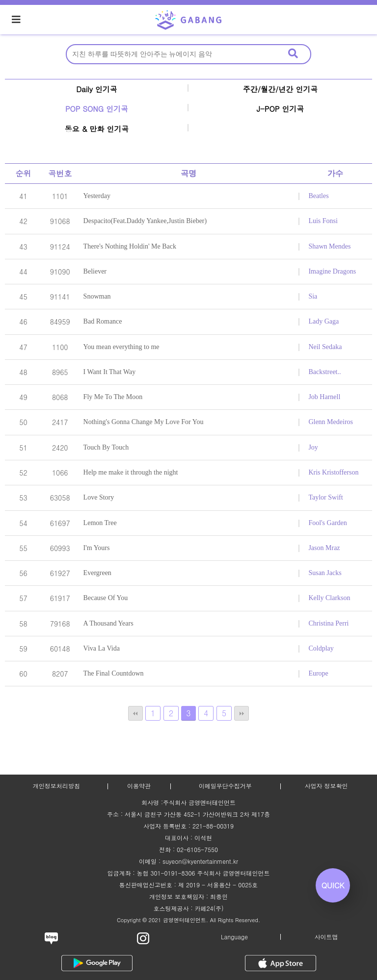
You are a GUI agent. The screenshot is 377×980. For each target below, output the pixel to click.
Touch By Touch (106, 447)
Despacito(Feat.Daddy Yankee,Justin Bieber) (145, 221)
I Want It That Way (110, 372)
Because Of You (106, 598)
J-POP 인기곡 (281, 109)
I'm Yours (97, 548)
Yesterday (97, 196)
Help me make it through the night (131, 472)
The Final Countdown (114, 673)
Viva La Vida (102, 648)
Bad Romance (103, 321)
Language (234, 937)
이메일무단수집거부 (225, 786)
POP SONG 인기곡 (97, 109)
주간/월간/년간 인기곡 (281, 89)
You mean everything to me (121, 347)
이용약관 (139, 786)
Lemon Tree (100, 523)
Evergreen (97, 573)
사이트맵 (326, 937)
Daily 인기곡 (97, 89)
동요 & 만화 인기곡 (97, 129)
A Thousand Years (108, 623)
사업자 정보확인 (326, 786)
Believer (95, 271)
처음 (135, 713)
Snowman (97, 296)
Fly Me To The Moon (113, 397)
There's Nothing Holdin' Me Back (130, 246)
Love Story (99, 497)
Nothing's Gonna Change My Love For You (144, 422)
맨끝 (242, 713)
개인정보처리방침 (56, 786)
